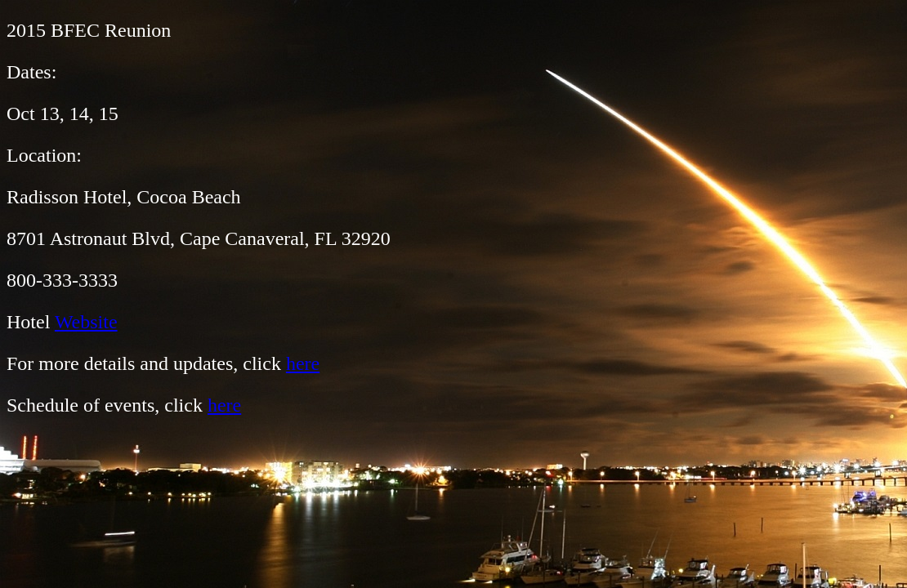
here (303, 363)
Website (86, 322)
